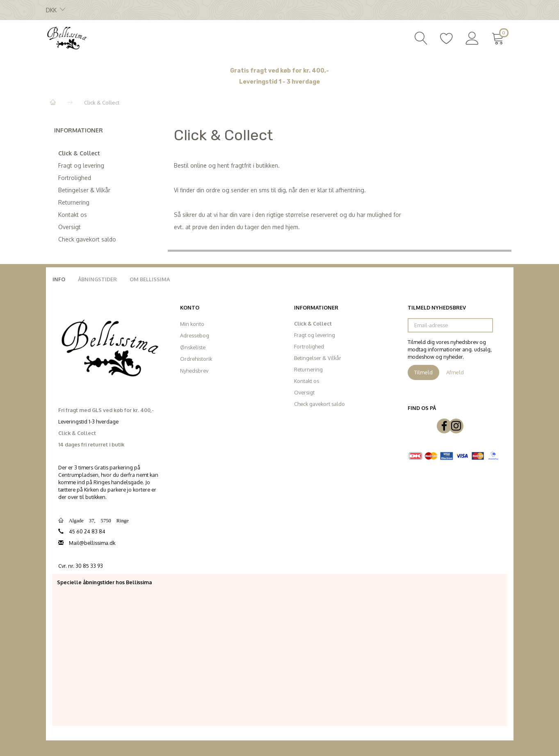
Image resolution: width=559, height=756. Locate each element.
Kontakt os (73, 215)
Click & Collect (79, 153)
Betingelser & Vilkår (84, 190)
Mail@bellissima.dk (92, 543)
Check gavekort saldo (87, 239)
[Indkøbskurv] (499, 37)
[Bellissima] (66, 37)
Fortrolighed (75, 178)
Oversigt (70, 227)
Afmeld (455, 372)
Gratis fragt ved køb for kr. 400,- (279, 71)
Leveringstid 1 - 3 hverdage (279, 82)
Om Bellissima (150, 279)
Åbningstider (97, 279)
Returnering (74, 202)
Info (59, 279)
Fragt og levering (81, 165)
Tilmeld (423, 372)
